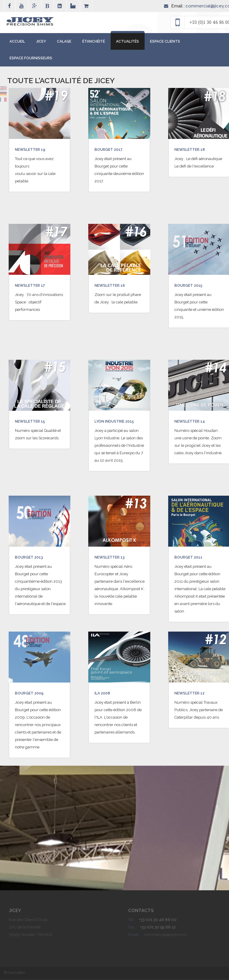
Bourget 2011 (191, 558)
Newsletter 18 (193, 151)
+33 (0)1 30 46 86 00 (158, 921)
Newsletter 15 (33, 422)
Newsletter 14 (193, 422)
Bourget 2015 (191, 286)
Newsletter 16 (113, 286)
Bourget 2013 (32, 558)
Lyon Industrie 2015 (119, 422)
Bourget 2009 (32, 694)
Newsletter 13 (113, 558)
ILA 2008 (104, 694)
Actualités (127, 43)
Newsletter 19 (34, 151)
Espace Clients (165, 43)
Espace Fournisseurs (31, 59)
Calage (64, 43)
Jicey (41, 43)
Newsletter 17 (33, 286)
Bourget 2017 (111, 151)
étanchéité (94, 43)
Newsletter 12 (193, 694)
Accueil (17, 43)
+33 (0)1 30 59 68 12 (158, 928)
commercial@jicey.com (165, 936)
